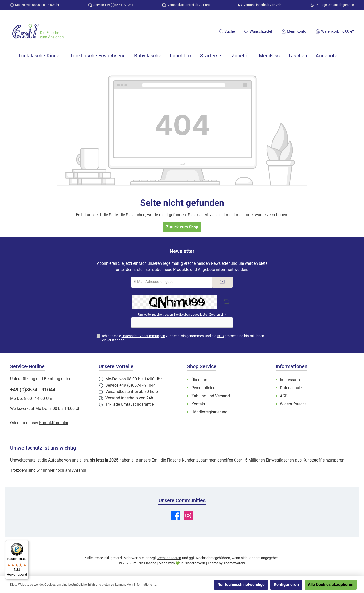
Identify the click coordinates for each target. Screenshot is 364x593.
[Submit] (222, 282)
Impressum (290, 380)
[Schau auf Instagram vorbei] (188, 515)
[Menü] (26, 543)
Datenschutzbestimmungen (143, 336)
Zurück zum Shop (182, 227)
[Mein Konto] (294, 31)
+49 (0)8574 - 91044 (33, 390)
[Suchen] (227, 31)
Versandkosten (169, 558)
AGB (220, 336)
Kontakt (198, 404)
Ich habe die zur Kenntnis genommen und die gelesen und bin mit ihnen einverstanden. (183, 338)
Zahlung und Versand (211, 396)
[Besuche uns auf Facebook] (176, 515)
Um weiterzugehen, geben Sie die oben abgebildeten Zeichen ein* (182, 315)
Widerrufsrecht (293, 404)
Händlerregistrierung (209, 412)
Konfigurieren (286, 585)
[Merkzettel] (258, 31)
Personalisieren (205, 388)
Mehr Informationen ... (142, 585)
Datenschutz (291, 388)
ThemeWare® (234, 563)
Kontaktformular (54, 423)
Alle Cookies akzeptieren (331, 585)
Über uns (199, 380)
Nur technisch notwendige (241, 585)
